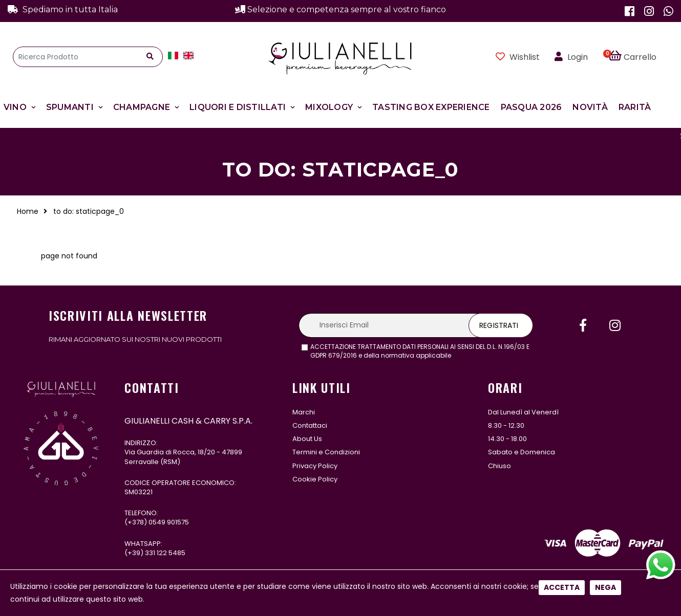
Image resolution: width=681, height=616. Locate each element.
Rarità (635, 107)
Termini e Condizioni (326, 452)
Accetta (562, 341)
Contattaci (310, 425)
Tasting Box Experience (431, 107)
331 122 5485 (165, 553)
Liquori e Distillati (238, 107)
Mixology (329, 107)
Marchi (304, 412)
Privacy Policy (315, 466)
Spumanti (70, 107)
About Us (307, 439)
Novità (590, 107)
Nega (605, 341)
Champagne (142, 107)
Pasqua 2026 (531, 107)
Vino (15, 107)
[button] (638, 57)
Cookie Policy (315, 479)
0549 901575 (169, 522)
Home (28, 211)
